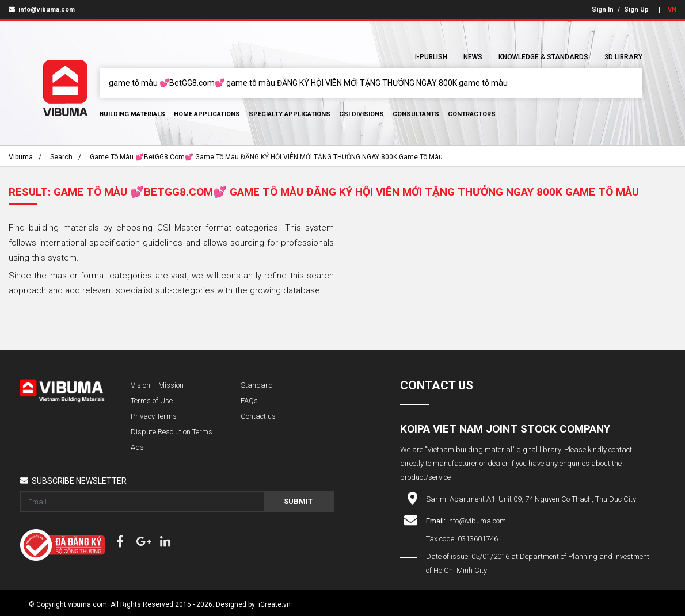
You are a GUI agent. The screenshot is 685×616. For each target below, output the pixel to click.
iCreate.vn (275, 604)
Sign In (603, 9)
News (473, 57)
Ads (137, 447)
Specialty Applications (290, 114)
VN (672, 9)
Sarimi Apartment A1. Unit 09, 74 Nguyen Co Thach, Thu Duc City (531, 499)
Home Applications (207, 114)
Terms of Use (152, 401)
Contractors (472, 114)
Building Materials (132, 114)
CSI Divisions (361, 114)
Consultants (416, 114)
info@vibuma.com (42, 9)
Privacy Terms (154, 416)
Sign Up (636, 9)
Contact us (258, 416)
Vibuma (21, 157)
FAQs (249, 401)
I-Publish (431, 57)
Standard (257, 385)
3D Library (623, 57)
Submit (298, 501)
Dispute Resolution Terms (172, 432)
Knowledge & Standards (543, 57)
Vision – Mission (157, 385)
